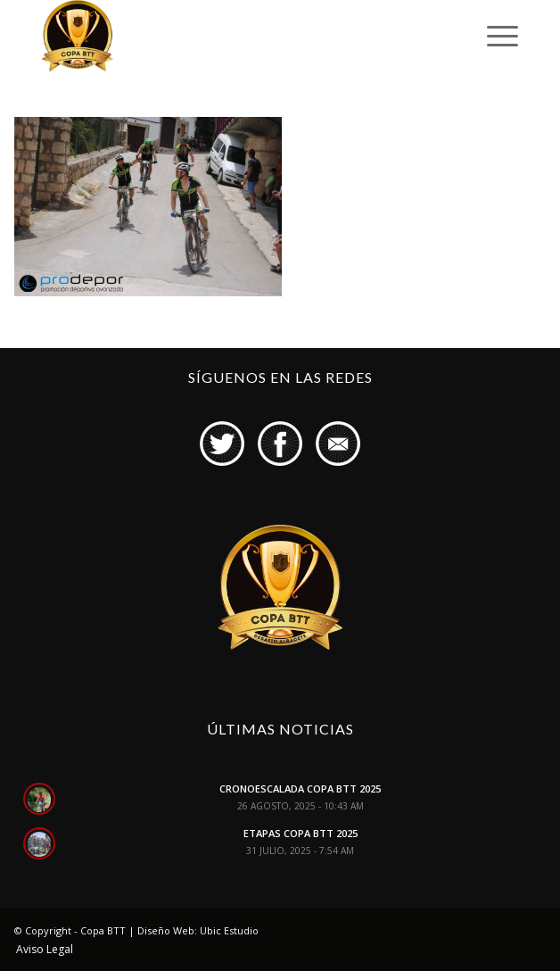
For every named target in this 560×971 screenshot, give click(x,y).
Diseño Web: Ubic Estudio (198, 930)
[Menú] (494, 36)
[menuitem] (40, 950)
